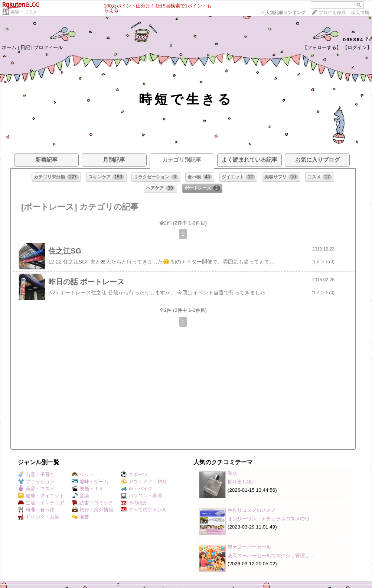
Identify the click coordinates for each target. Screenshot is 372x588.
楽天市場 (360, 13)
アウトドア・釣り (144, 482)
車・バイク (137, 489)
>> (283, 13)
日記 (25, 47)
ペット (83, 474)
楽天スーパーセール (249, 547)
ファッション (36, 482)
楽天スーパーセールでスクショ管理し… (271, 555)
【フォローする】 (322, 47)
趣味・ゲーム (90, 482)
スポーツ (134, 474)
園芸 (80, 517)
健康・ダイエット (41, 496)
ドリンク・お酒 (39, 517)
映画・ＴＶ (88, 489)
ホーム (9, 47)
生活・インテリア (41, 503)
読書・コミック (92, 503)
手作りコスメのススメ (252, 510)
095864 (353, 40)
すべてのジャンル (144, 510)
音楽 (80, 496)
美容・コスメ (24, 12)
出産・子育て (36, 474)
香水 (232, 473)
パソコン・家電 (141, 496)
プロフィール (48, 47)
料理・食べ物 (36, 510)
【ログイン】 (357, 47)
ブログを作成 (332, 13)
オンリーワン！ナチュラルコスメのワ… (271, 519)
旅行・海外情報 (92, 510)
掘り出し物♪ (241, 482)
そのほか (134, 503)
